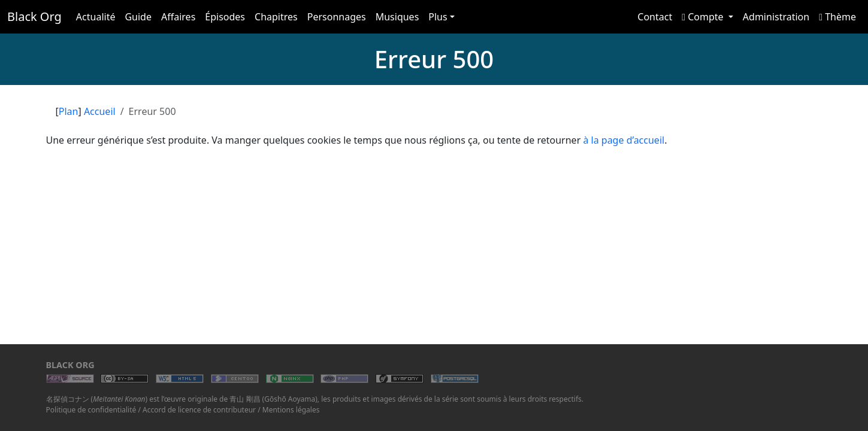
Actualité (96, 17)
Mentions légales (291, 410)
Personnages (337, 17)
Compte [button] (704, 17)
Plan (69, 111)
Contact (655, 17)
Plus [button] (438, 17)
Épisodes (225, 17)
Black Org (34, 16)
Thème (837, 17)
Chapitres (276, 17)
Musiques (397, 17)
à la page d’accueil (624, 140)
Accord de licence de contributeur (199, 410)
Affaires (178, 17)
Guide (138, 17)
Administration (776, 17)
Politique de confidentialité (91, 410)
